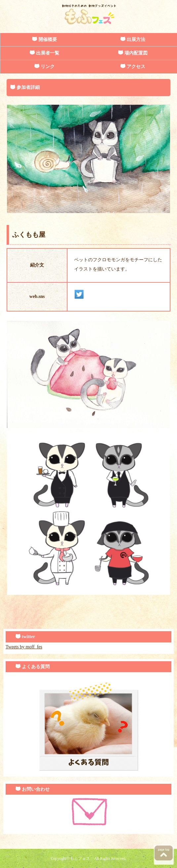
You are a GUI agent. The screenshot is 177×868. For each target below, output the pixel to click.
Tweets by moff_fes (24, 647)
